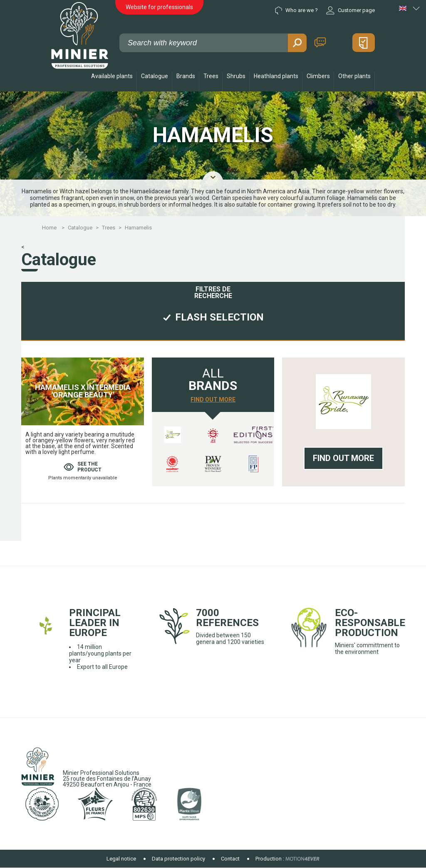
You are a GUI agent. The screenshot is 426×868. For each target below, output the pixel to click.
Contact (320, 43)
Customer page (350, 10)
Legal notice (121, 859)
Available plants (112, 76)
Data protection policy (178, 859)
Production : (270, 859)
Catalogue (155, 76)
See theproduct (83, 467)
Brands (186, 76)
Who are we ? (296, 11)
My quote (364, 43)
